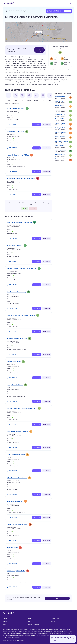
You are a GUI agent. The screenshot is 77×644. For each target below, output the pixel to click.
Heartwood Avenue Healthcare (17, 338)
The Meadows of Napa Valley (16, 292)
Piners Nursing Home (14, 362)
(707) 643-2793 (12, 401)
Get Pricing (40, 50)
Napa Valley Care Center (15, 501)
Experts (29, 618)
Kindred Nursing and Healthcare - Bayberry (21, 315)
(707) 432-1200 (12, 125)
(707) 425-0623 (12, 148)
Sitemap (53, 621)
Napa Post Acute (12, 548)
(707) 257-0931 (12, 517)
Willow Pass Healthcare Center (17, 478)
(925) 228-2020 (12, 448)
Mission (5, 621)
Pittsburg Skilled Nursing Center (17, 524)
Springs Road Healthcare (15, 385)
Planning (29, 621)
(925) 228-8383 (12, 262)
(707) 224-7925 (12, 378)
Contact (5, 618)
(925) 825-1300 (12, 331)
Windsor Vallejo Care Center (16, 571)
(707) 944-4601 (12, 285)
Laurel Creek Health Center (15, 109)
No (33, 208)
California (12, 11)
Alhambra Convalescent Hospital (17, 431)
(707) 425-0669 (12, 171)
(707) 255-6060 (12, 471)
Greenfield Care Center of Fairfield (18, 155)
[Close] (74, 639)
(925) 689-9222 (12, 494)
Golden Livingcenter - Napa (16, 455)
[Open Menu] (73, 3)
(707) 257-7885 (12, 308)
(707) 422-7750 (12, 194)
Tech (4, 625)
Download (67, 11)
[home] (8, 3)
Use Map (38, 32)
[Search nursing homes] (70, 3)
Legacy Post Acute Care (14, 245)
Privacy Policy (55, 618)
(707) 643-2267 (12, 355)
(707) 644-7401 (12, 587)
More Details (46, 125)
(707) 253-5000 (12, 238)
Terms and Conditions (33, 625)
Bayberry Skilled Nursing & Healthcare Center (22, 408)
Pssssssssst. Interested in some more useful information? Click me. (62, 639)
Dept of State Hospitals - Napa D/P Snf (19, 222)
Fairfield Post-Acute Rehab (15, 132)
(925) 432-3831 (12, 541)
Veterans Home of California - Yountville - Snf (21, 269)
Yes (25, 208)
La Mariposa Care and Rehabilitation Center (21, 178)
